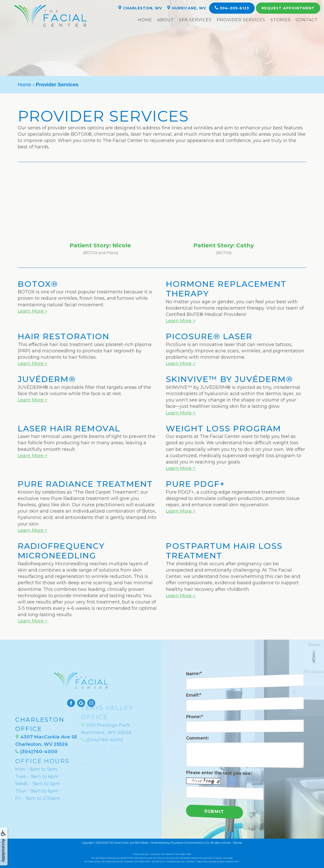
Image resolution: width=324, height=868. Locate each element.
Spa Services (195, 20)
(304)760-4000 (36, 735)
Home (145, 20)
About (166, 20)
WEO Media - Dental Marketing (152, 843)
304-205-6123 (232, 8)
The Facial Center (119, 843)
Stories (280, 20)
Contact (307, 20)
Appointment (288, 8)
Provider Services (241, 20)
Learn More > (33, 311)
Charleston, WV (140, 8)
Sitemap (238, 843)
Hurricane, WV (186, 8)
